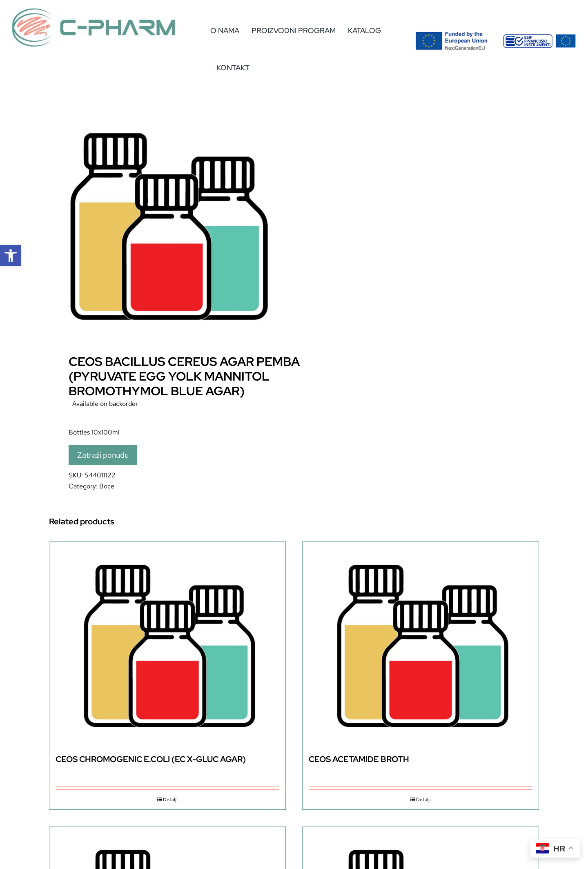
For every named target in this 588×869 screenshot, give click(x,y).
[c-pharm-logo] (94, 11)
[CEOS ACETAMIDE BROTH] (421, 644)
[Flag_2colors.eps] (452, 35)
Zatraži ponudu (103, 455)
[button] (11, 256)
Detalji (170, 800)
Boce (107, 486)
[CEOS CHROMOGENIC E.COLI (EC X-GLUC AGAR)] (167, 644)
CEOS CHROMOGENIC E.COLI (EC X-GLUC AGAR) (151, 759)
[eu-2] (539, 37)
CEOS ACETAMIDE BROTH (359, 759)
